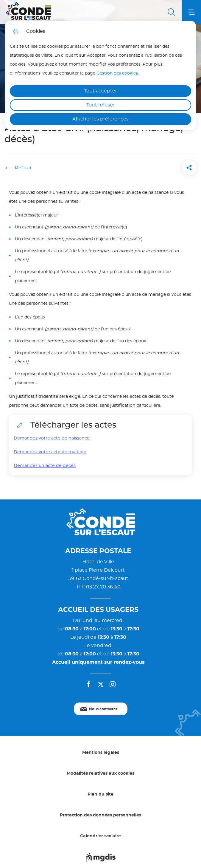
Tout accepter (100, 91)
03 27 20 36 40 (103, 587)
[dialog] (100, 75)
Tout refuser (101, 105)
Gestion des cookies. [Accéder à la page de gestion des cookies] (118, 73)
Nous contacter (103, 709)
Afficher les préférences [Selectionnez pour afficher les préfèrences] (100, 119)
